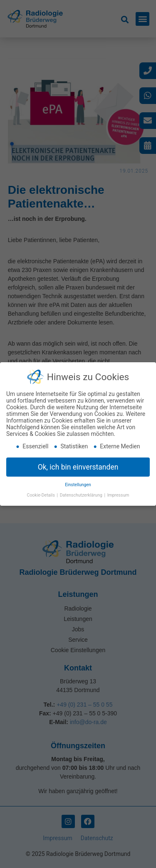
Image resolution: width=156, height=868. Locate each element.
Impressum (118, 495)
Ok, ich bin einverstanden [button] (78, 467)
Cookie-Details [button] (42, 495)
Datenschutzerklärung (82, 495)
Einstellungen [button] (78, 485)
